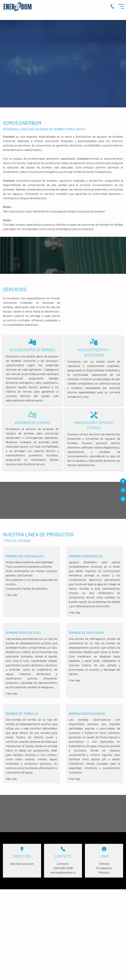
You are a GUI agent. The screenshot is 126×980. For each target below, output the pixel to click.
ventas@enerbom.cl (63, 872)
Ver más (75, 612)
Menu (122, 6)
